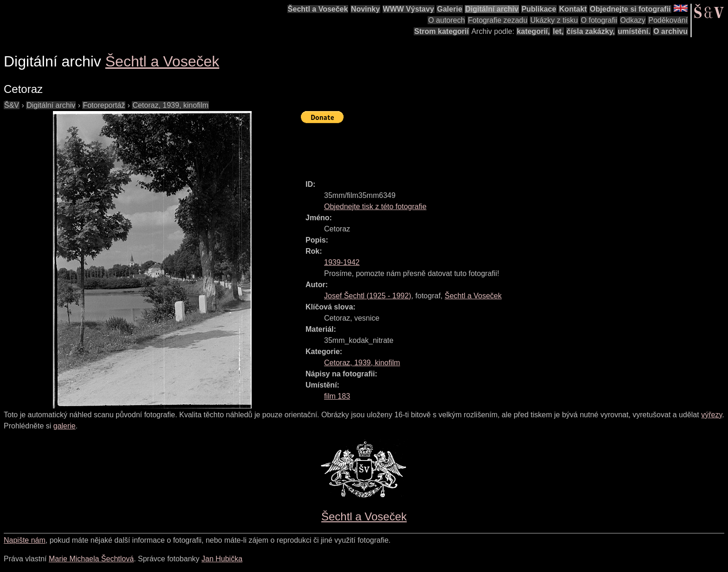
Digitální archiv (492, 9)
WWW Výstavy (409, 9)
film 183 (337, 396)
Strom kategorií (441, 31)
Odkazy (633, 20)
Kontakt (573, 9)
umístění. (634, 31)
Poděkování (668, 20)
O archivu (670, 31)
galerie (65, 426)
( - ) (368, 296)
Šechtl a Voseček (318, 9)
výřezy (712, 415)
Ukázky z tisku (554, 20)
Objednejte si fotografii (630, 9)
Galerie (449, 9)
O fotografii (599, 20)
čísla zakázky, (591, 31)
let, (558, 31)
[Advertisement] (470, 147)
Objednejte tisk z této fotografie (375, 207)
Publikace (539, 9)
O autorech (446, 20)
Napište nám (25, 540)
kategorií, (533, 31)
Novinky (365, 9)
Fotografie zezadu (498, 20)
